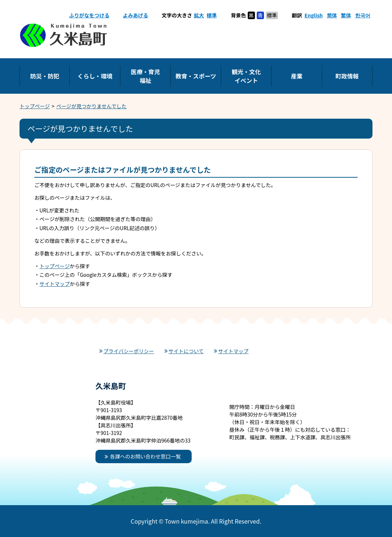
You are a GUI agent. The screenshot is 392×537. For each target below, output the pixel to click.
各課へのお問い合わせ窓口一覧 (145, 456)
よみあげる (136, 15)
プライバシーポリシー (129, 351)
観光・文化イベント (246, 76)
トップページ (35, 106)
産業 (297, 76)
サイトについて (186, 351)
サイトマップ (55, 284)
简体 (332, 15)
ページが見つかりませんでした (92, 106)
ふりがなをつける (89, 15)
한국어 (363, 15)
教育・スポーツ (196, 76)
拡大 (199, 15)
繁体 (346, 15)
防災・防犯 (44, 76)
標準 (212, 15)
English (314, 15)
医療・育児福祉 (145, 76)
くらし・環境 (95, 76)
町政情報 (347, 76)
